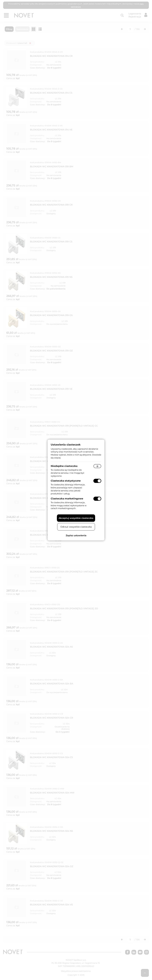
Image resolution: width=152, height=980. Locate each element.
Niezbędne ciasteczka (64, 466)
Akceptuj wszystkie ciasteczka (76, 518)
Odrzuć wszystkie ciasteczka (76, 527)
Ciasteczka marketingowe (67, 498)
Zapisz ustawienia (76, 535)
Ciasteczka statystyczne (66, 481)
